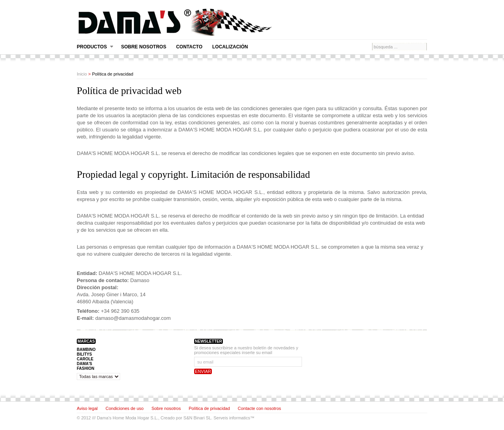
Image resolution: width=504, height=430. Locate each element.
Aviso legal (87, 408)
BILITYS (84, 354)
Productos (95, 47)
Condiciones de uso (125, 408)
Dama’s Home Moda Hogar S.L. (128, 418)
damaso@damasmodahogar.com (133, 318)
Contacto (189, 47)
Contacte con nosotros (259, 408)
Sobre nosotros (144, 47)
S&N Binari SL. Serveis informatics (217, 418)
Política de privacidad (209, 408)
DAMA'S (84, 364)
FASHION (85, 368)
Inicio (82, 74)
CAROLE (85, 359)
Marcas (86, 341)
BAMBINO (86, 350)
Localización (230, 47)
